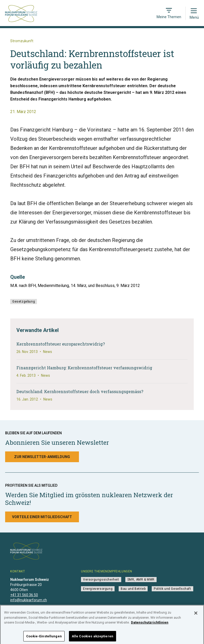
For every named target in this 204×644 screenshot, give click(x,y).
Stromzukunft (22, 41)
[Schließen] (196, 616)
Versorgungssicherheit (101, 580)
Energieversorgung (98, 589)
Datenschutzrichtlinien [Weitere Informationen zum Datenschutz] (150, 625)
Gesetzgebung (24, 302)
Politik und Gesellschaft (172, 589)
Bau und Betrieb (133, 589)
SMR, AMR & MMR (141, 580)
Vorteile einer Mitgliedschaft (42, 517)
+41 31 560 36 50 (24, 595)
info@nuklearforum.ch (29, 600)
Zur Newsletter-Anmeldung (42, 457)
